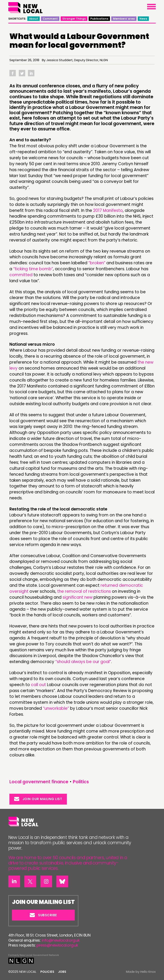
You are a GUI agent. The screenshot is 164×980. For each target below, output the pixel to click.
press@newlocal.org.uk (57, 945)
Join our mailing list (38, 799)
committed (21, 275)
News (143, 19)
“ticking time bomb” (33, 269)
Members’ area (124, 19)
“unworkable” (56, 708)
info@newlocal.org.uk (61, 940)
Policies (47, 972)
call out (38, 685)
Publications (99, 19)
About (34, 19)
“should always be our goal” (83, 662)
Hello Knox (148, 972)
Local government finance (39, 782)
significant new (78, 597)
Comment (50, 19)
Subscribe (43, 915)
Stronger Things (74, 19)
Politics (81, 782)
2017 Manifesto (108, 210)
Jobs (62, 972)
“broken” (97, 263)
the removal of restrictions (84, 591)
